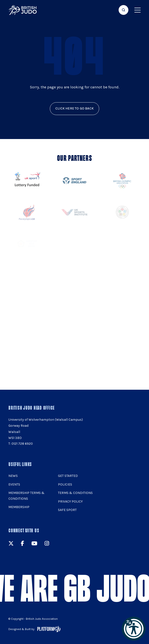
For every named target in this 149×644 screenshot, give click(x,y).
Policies (65, 484)
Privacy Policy (70, 501)
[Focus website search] (123, 10)
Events (14, 484)
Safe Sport (67, 510)
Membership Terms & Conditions (26, 496)
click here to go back (74, 108)
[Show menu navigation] (138, 10)
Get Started (68, 476)
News (13, 476)
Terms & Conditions (75, 493)
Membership (19, 507)
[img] (23, 10)
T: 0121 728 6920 (21, 444)
